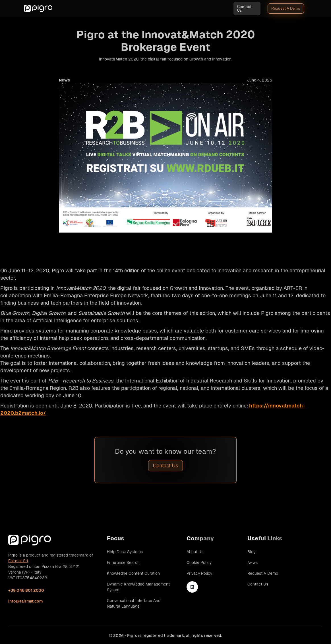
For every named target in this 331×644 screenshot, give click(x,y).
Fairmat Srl (18, 561)
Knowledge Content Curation (133, 573)
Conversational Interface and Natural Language (134, 603)
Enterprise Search (123, 563)
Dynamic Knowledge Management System (138, 587)
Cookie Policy (199, 563)
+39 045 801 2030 (26, 590)
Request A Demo (286, 8)
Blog (252, 552)
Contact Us (244, 9)
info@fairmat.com (25, 601)
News (253, 563)
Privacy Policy (199, 573)
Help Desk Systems (125, 552)
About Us (195, 552)
